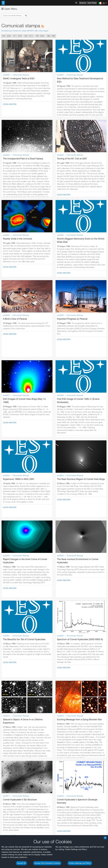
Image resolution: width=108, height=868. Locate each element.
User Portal (92, 3)
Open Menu (9, 9)
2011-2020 (18, 36)
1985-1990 (51, 36)
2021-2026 (6, 36)
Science (83, 3)
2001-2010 (29, 36)
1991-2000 (40, 36)
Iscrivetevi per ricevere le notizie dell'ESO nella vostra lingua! (25, 31)
